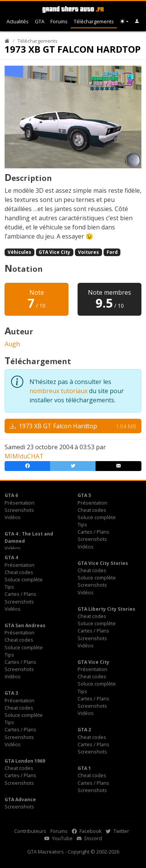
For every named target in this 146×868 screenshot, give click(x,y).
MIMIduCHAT (24, 456)
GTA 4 (11, 557)
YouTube (58, 838)
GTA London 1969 (25, 761)
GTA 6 (11, 495)
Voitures (88, 252)
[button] (137, 22)
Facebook (87, 831)
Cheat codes (92, 510)
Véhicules (19, 252)
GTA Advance (20, 799)
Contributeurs (30, 831)
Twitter (118, 831)
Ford (112, 252)
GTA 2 (84, 730)
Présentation (19, 503)
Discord (89, 838)
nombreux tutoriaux (58, 391)
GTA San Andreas (25, 625)
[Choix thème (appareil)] (124, 22)
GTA (40, 21)
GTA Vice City (54, 252)
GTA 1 (84, 768)
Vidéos (13, 517)
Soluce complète (97, 517)
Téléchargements (94, 21)
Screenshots (19, 510)
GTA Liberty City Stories (106, 609)
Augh (12, 344)
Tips (82, 524)
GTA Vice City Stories (103, 563)
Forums (59, 21)
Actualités (18, 21)
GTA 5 (84, 495)
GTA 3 (11, 693)
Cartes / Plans (93, 532)
